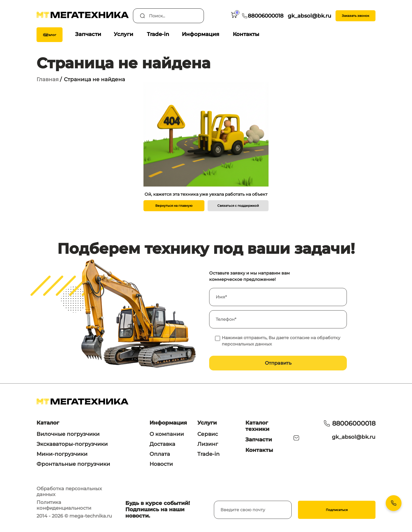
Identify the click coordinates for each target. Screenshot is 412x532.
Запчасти (88, 34)
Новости (161, 464)
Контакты (246, 34)
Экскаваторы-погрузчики (72, 444)
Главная (48, 79)
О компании (167, 434)
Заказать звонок (356, 16)
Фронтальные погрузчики (73, 464)
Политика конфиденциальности (64, 505)
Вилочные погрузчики (68, 434)
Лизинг (208, 444)
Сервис (208, 434)
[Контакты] (394, 503)
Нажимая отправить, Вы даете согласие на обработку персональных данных (281, 341)
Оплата (160, 454)
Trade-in (158, 34)
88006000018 (354, 423)
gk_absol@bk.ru (354, 437)
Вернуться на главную (174, 206)
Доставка (162, 444)
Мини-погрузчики (62, 454)
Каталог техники (257, 426)
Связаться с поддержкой (238, 206)
